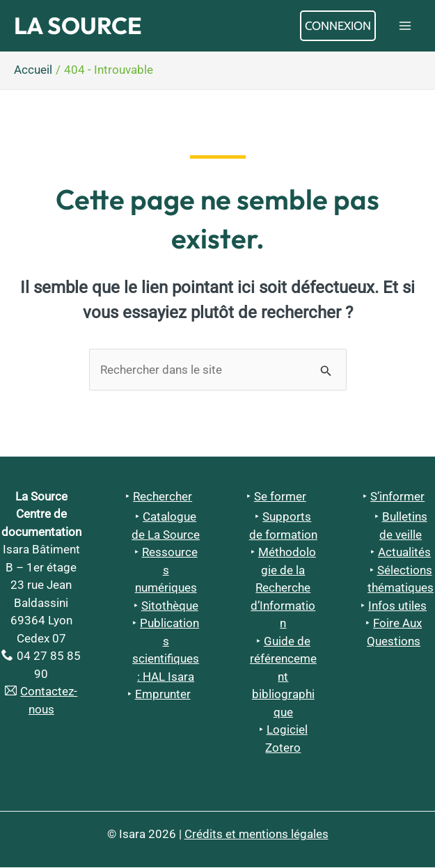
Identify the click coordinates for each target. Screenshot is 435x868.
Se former (280, 497)
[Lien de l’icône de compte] (338, 26)
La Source (81, 26)
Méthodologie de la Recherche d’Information (283, 589)
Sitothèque (170, 607)
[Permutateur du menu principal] (406, 26)
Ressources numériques (166, 571)
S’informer (397, 497)
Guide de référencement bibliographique (283, 678)
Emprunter (163, 695)
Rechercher (163, 497)
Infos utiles (397, 607)
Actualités (404, 553)
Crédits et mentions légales (256, 835)
